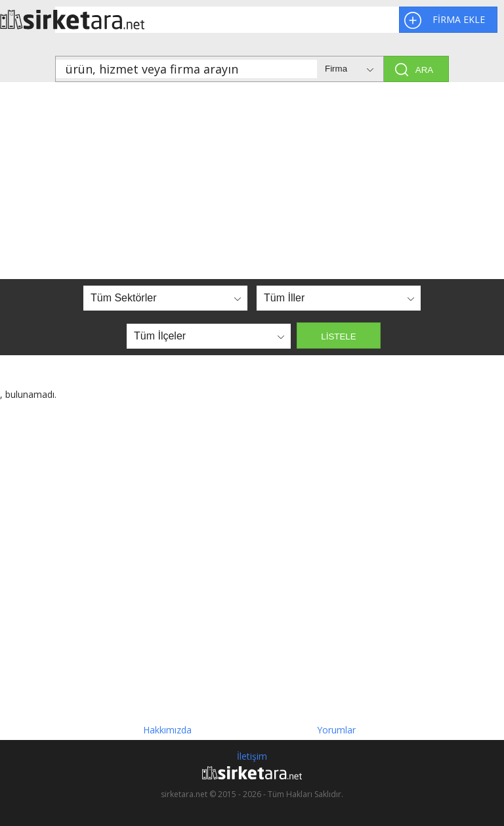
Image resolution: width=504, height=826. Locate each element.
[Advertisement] (252, 181)
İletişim (252, 756)
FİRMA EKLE (459, 19)
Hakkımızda (167, 730)
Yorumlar (336, 730)
